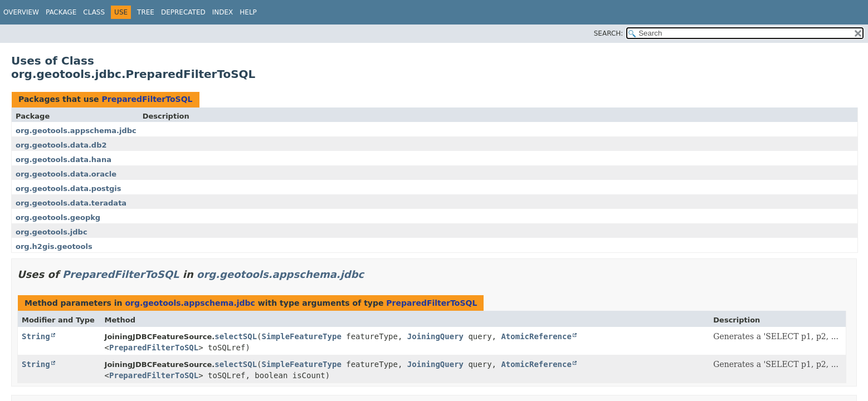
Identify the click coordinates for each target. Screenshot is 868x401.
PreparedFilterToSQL (147, 99)
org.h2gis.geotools (54, 246)
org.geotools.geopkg (58, 217)
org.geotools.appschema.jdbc (76, 131)
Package (61, 12)
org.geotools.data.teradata (71, 203)
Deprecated (183, 12)
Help (248, 12)
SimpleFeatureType (302, 336)
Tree (146, 12)
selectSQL (236, 336)
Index (223, 12)
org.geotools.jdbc (52, 232)
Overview (21, 12)
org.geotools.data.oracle (66, 174)
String (36, 336)
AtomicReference (536, 336)
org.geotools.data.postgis (69, 189)
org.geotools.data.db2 (61, 145)
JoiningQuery (435, 336)
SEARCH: (609, 33)
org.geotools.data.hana (64, 160)
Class (94, 12)
